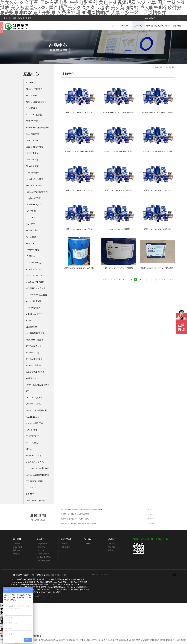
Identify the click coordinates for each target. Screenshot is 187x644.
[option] (93, 47)
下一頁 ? (162, 279)
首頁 (112, 26)
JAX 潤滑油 (31, 211)
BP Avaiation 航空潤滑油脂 (37, 128)
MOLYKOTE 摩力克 (35, 462)
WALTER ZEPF (32, 417)
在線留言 (112, 547)
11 (145, 279)
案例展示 (88, 539)
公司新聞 (64, 544)
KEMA (29, 449)
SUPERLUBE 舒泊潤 (35, 372)
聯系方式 (112, 544)
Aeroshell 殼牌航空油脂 (36, 102)
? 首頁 (104, 279)
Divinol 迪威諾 (32, 166)
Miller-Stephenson (33, 269)
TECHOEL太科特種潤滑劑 (37, 475)
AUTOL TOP (31, 95)
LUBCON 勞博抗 (33, 263)
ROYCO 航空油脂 (34, 346)
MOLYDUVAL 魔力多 (35, 282)
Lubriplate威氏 (42, 544)
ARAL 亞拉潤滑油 (34, 89)
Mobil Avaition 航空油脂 (36, 295)
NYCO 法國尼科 (33, 443)
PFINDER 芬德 (32, 353)
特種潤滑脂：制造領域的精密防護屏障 (75, 514)
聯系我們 (177, 26)
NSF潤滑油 (41, 547)
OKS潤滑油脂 (32, 327)
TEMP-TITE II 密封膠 (35, 501)
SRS (27, 391)
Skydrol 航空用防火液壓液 (37, 385)
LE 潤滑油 (30, 256)
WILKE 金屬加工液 (34, 423)
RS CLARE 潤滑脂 (34, 359)
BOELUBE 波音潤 (34, 115)
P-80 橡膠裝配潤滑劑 (35, 333)
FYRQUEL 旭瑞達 (34, 185)
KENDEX (30, 243)
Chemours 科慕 (32, 160)
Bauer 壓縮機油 (32, 134)
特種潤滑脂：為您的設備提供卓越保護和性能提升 (79, 523)
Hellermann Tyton (33, 205)
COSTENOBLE (32, 436)
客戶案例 (88, 544)
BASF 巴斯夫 (32, 108)
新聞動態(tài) (151, 26)
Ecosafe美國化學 (43, 554)
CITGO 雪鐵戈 (32, 153)
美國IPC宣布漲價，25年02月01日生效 (75, 519)
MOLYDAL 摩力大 (34, 275)
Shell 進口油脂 (32, 378)
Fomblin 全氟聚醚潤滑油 (37, 192)
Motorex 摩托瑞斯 (34, 301)
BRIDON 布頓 (32, 121)
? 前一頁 (112, 279)
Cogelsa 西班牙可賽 (34, 147)
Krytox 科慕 (31, 237)
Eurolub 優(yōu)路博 (34, 179)
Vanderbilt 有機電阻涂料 (36, 410)
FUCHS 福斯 (31, 430)
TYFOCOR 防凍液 (34, 398)
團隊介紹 (16, 550)
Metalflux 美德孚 (33, 308)
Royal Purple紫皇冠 (44, 557)
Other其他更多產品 (44, 560)
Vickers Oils (31, 488)
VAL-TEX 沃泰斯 (33, 404)
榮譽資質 (16, 554)
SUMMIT (30, 494)
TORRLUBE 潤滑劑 (34, 481)
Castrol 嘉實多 (32, 140)
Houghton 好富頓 (33, 198)
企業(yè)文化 (18, 547)
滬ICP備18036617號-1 (57, 575)
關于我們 (125, 26)
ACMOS (29, 83)
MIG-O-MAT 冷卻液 (35, 314)
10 (140, 279)
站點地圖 (95, 574)
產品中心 (138, 26)
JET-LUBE (30, 218)
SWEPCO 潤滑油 (33, 365)
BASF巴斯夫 (41, 550)
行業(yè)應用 (164, 26)
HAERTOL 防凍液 (34, 456)
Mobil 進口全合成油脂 (36, 288)
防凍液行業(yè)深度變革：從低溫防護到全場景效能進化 (82, 510)
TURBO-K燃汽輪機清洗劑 (37, 468)
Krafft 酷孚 (30, 224)
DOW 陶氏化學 (32, 173)
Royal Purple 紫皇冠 (34, 340)
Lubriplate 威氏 (32, 250)
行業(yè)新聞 (65, 547)
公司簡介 (16, 544)
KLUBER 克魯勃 (33, 230)
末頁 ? (170, 279)
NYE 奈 (29, 320)
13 (155, 279)
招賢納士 (112, 550)
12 (150, 279)
